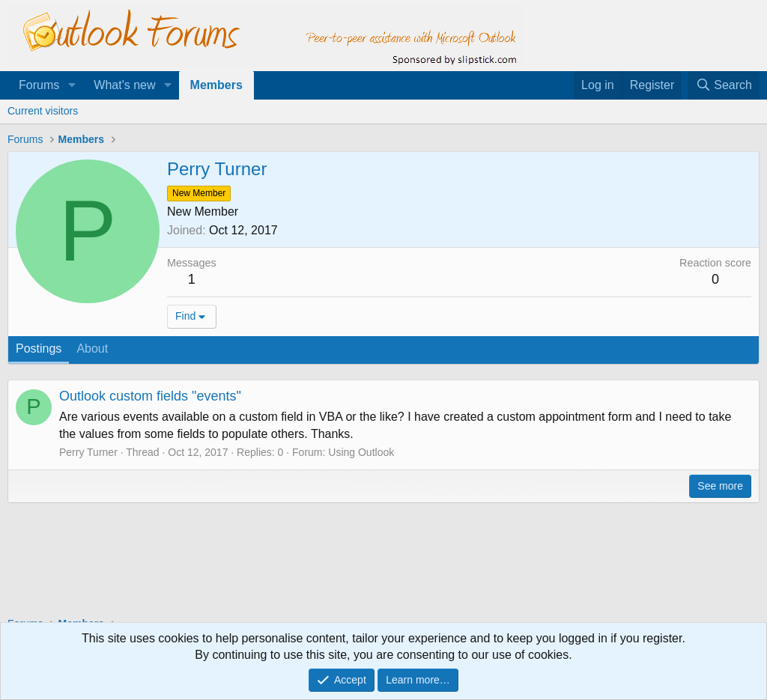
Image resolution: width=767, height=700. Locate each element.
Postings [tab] (39, 349)
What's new (124, 85)
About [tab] (92, 349)
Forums (39, 85)
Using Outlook (361, 452)
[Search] (724, 85)
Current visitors (43, 111)
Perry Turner (88, 452)
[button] (72, 85)
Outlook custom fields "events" (150, 396)
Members (216, 85)
